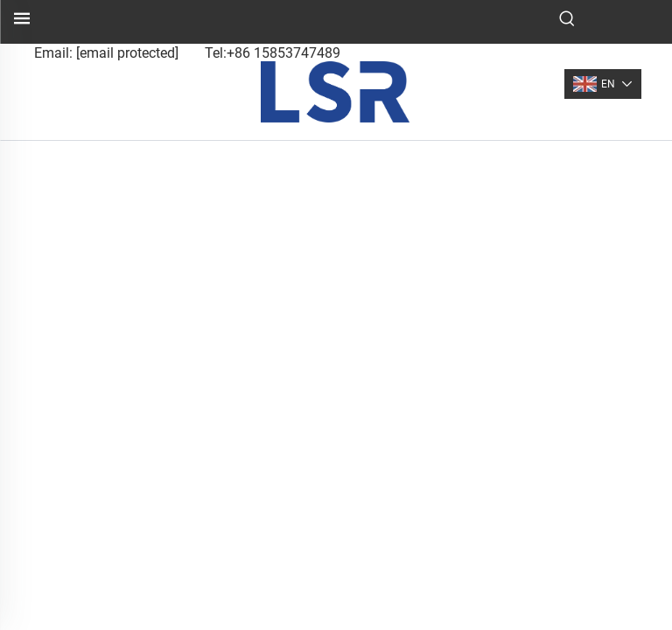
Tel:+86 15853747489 (273, 53)
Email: (106, 53)
